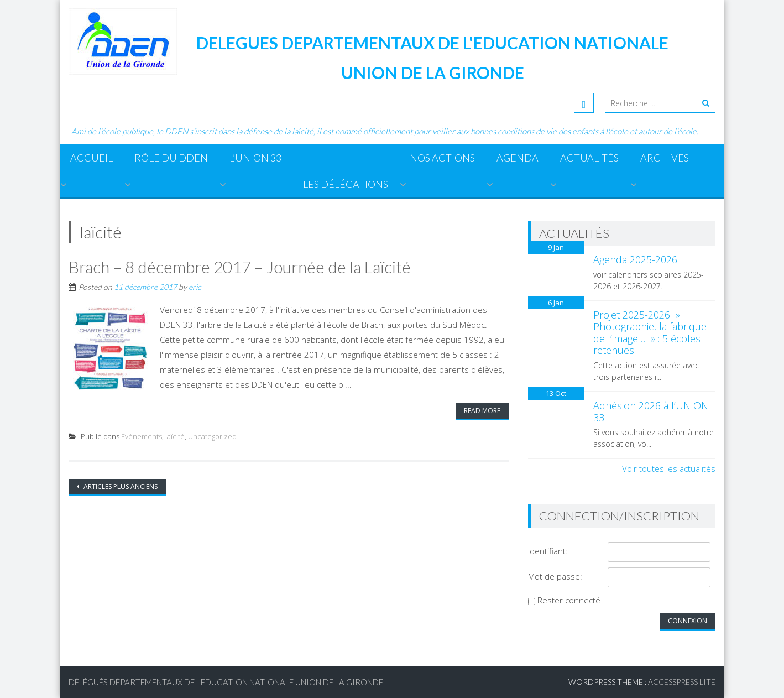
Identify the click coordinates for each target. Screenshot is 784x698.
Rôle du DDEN (171, 158)
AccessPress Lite (682, 682)
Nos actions (442, 158)
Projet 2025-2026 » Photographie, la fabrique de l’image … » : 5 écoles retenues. (650, 333)
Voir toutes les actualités (669, 468)
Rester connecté (569, 600)
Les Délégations (346, 184)
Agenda (518, 158)
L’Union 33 (255, 158)
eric (195, 287)
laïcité (175, 436)
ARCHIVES (665, 158)
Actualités (589, 158)
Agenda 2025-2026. (636, 259)
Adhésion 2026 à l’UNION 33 (651, 411)
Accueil (92, 158)
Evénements (142, 436)
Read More (482, 411)
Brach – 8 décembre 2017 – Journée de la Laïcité (240, 267)
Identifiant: (548, 551)
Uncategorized (212, 436)
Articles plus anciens (120, 486)
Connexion (688, 621)
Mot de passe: (555, 576)
